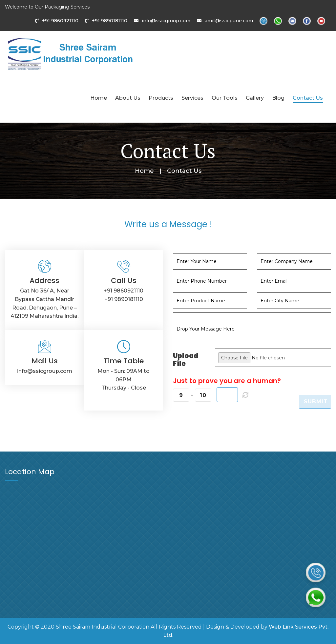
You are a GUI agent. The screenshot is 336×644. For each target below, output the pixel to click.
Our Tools (225, 98)
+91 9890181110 (110, 21)
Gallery (255, 98)
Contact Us (308, 98)
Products (161, 98)
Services (192, 98)
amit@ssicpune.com (229, 21)
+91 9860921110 (60, 21)
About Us (128, 98)
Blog (278, 98)
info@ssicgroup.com (166, 21)
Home (99, 98)
